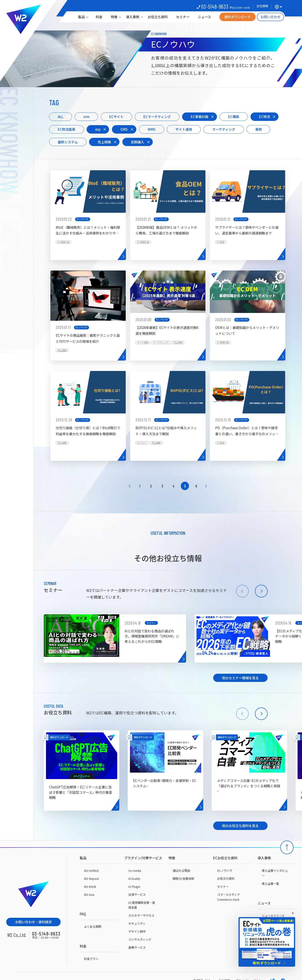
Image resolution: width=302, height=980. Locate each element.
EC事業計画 (200, 116)
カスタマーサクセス (141, 915)
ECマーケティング (157, 116)
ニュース (204, 17)
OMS (124, 129)
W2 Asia (89, 895)
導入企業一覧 (270, 884)
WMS (152, 129)
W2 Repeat (91, 879)
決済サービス (137, 895)
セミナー (183, 17)
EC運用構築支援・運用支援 (142, 905)
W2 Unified (91, 871)
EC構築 (234, 116)
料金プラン (91, 959)
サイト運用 (184, 129)
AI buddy (134, 879)
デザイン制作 (137, 931)
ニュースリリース (273, 916)
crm (86, 116)
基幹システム (68, 142)
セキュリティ (137, 923)
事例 (258, 129)
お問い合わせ (270, 17)
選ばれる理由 (181, 871)
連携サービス (137, 947)
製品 (81, 17)
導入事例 (133, 17)
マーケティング (224, 129)
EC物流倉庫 (67, 129)
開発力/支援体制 (183, 879)
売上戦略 (104, 142)
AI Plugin (134, 887)
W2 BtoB (90, 887)
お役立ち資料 (158, 17)
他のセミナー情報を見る (240, 678)
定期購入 (137, 142)
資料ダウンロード (238, 17)
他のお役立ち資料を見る (240, 826)
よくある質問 (93, 927)
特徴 (114, 17)
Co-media (135, 871)
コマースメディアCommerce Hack (228, 897)
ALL (61, 116)
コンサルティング (140, 939)
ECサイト (116, 116)
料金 (99, 17)
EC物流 (265, 116)
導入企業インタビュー (275, 873)
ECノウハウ (225, 871)
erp (98, 129)
